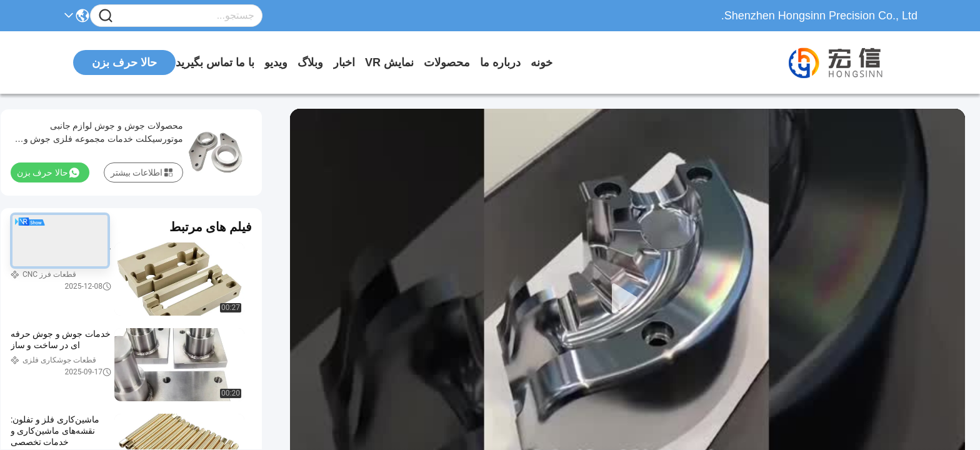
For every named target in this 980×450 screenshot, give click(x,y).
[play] (627, 299)
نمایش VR (389, 62)
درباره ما (500, 62)
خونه (542, 62)
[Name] (106, 16)
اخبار (344, 62)
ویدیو (276, 62)
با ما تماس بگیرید (215, 62)
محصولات (447, 62)
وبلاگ (310, 62)
